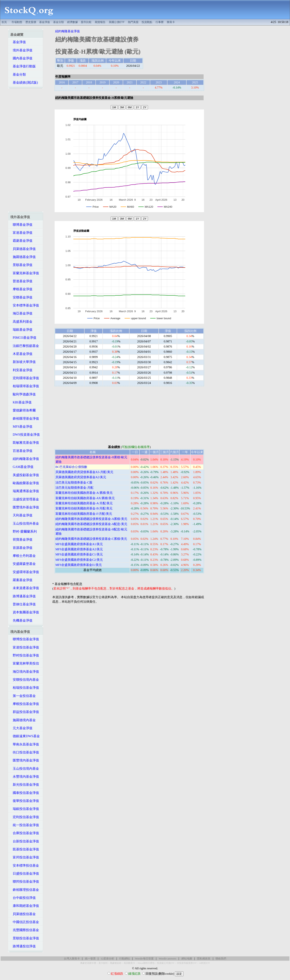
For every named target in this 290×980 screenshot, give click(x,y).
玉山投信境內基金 (25, 769)
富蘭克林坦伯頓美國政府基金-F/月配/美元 (84, 514)
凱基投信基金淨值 (25, 849)
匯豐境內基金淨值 (25, 760)
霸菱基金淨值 (21, 241)
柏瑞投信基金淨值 (25, 688)
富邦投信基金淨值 (25, 857)
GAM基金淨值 (22, 467)
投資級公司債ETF (166, 963)
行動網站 (125, 959)
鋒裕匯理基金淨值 (25, 419)
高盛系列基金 (21, 322)
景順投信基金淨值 (25, 938)
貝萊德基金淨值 (23, 249)
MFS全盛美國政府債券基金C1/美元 (79, 554)
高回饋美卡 (129, 963)
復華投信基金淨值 (25, 801)
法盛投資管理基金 (25, 499)
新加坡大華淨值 (23, 362)
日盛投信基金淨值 (25, 873)
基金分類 (58, 22)
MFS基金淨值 (21, 427)
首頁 (4, 22)
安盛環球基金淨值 (25, 572)
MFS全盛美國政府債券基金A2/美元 (79, 549)
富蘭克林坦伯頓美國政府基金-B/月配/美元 (84, 508)
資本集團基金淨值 (25, 612)
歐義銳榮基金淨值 (25, 483)
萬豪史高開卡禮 (88, 963)
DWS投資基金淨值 (25, 435)
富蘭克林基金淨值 (25, 273)
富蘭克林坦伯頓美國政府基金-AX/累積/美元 (85, 498)
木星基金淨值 (21, 354)
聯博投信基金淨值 (25, 639)
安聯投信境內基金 (25, 680)
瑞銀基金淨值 (21, 330)
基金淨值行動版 (23, 66)
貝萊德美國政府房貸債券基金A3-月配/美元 (84, 472)
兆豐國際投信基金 (25, 930)
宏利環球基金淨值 (25, 378)
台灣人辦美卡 (72, 959)
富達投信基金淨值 (25, 647)
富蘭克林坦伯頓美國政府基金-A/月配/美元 (84, 503)
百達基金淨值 (21, 451)
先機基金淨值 (21, 620)
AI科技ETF (204, 963)
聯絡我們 (221, 959)
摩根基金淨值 (21, 289)
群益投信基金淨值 (25, 712)
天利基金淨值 (21, 515)
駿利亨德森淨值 (23, 394)
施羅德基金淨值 (23, 257)
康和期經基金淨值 (25, 906)
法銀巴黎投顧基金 (25, 346)
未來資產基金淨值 (25, 588)
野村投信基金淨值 (25, 655)
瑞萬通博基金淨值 (25, 491)
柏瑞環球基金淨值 (25, 386)
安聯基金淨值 (21, 297)
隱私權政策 (204, 959)
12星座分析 (107, 959)
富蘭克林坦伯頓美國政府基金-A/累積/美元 (84, 493)
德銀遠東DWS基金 (25, 736)
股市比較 (86, 22)
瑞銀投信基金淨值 (25, 809)
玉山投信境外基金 (25, 523)
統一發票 (90, 959)
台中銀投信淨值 (23, 898)
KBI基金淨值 (21, 402)
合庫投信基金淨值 (25, 833)
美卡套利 (103, 963)
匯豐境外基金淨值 (25, 507)
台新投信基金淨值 (25, 841)
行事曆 (160, 22)
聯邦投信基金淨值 (25, 882)
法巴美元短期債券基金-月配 (74, 488)
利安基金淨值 (21, 370)
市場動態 (17, 22)
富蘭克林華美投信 (25, 663)
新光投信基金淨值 (25, 785)
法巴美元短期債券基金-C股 (74, 483)
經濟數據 (72, 22)
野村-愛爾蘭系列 (23, 531)
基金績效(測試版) (24, 82)
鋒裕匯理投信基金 (25, 890)
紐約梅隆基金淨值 (25, 459)
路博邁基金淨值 (23, 596)
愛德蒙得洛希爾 (23, 410)
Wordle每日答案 (144, 959)
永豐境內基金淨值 (25, 777)
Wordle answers (167, 959)
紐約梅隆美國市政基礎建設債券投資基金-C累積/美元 (91, 539)
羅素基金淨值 (21, 580)
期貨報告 (100, 22)
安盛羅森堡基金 (23, 564)
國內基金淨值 (21, 58)
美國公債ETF (117, 22)
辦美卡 (171, 22)
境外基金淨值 (21, 50)
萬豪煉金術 (116, 963)
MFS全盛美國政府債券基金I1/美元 (79, 565)
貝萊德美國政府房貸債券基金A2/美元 (81, 477)
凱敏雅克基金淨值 (25, 443)
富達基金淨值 (21, 233)
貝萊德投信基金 (23, 914)
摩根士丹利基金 (23, 556)
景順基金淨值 (21, 265)
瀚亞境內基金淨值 (25, 672)
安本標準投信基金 (25, 865)
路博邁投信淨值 (23, 946)
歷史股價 (31, 22)
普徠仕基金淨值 (23, 604)
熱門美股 (133, 22)
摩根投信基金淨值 (25, 704)
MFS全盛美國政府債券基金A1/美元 (79, 544)
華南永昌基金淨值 (25, 744)
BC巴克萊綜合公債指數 (71, 467)
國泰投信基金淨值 (25, 793)
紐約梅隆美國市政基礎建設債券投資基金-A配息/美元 (91, 524)
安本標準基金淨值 (25, 305)
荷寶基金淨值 (21, 540)
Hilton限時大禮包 (146, 963)
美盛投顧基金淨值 (25, 475)
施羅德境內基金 (23, 720)
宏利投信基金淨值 (25, 817)
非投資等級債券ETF (187, 963)
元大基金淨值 (21, 728)
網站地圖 (187, 959)
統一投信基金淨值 (25, 825)
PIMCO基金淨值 (23, 338)
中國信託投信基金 (25, 922)
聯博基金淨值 (21, 225)
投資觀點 (147, 22)
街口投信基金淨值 (25, 752)
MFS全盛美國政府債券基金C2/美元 (79, 560)
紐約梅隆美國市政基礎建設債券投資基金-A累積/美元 (91, 519)
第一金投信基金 (23, 696)
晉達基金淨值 (21, 281)
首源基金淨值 (21, 548)
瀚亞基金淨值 (21, 313)
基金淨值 (45, 22)
